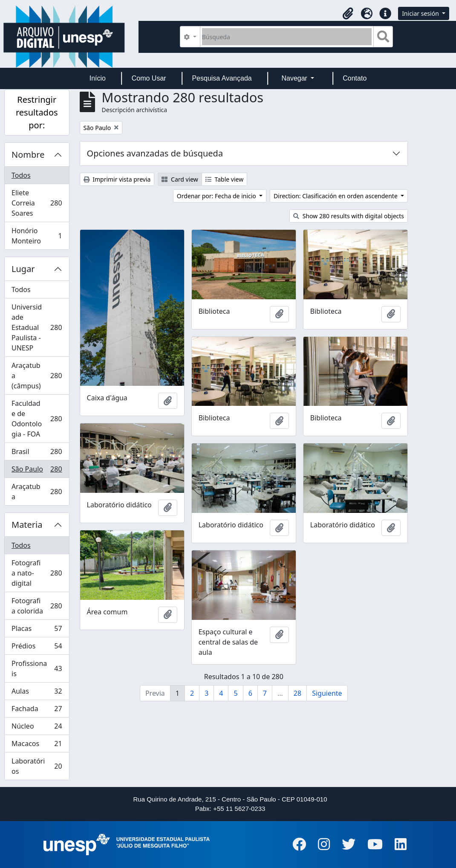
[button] (348, 14)
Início (98, 78)
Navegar (295, 78)
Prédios (37, 648)
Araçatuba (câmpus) (37, 376)
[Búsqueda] (287, 37)
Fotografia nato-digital (37, 573)
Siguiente (327, 693)
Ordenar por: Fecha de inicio (217, 196)
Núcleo (37, 728)
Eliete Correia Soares (37, 203)
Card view (180, 179)
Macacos (37, 745)
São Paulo (37, 471)
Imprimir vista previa (117, 179)
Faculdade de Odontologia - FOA (37, 419)
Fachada (37, 710)
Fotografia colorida (37, 606)
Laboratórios (37, 766)
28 (297, 693)
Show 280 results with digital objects (349, 216)
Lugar (23, 269)
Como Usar (149, 78)
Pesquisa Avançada (222, 78)
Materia (27, 525)
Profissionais (37, 668)
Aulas (37, 693)
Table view (224, 179)
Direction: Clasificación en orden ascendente (336, 196)
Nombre (28, 155)
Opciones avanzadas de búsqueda (155, 153)
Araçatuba (37, 492)
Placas (37, 630)
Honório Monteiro (37, 236)
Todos (21, 175)
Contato (355, 78)
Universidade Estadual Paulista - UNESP (37, 327)
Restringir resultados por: (37, 112)
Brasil (37, 453)
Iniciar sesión (421, 13)
